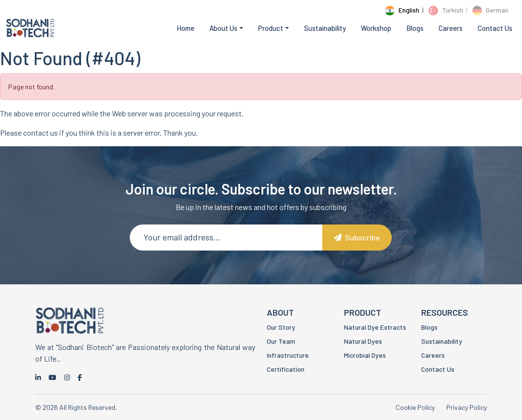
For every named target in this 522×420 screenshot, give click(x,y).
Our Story (281, 327)
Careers (451, 28)
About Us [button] (223, 28)
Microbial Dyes (365, 355)
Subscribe (357, 237)
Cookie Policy (415, 407)
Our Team (281, 341)
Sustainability (325, 28)
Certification (286, 369)
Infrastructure (288, 355)
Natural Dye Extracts (375, 327)
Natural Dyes (363, 341)
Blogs (415, 28)
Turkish (446, 10)
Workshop (376, 28)
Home (185, 28)
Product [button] (271, 28)
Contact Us (495, 28)
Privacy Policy (467, 407)
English (402, 10)
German (490, 10)
